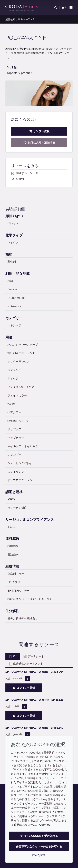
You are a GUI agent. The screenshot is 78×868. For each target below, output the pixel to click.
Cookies (45, 825)
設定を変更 (39, 855)
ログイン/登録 (24, 688)
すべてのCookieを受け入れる (39, 836)
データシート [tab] (33, 656)
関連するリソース (25, 173)
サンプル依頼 (39, 131)
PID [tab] (13, 656)
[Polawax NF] (39, 143)
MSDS (17, 179)
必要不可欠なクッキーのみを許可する (39, 847)
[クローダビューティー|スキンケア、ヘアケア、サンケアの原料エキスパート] (22, 7)
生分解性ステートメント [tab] (26, 664)
